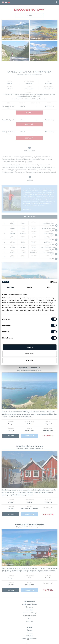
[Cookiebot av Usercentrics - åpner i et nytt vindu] (48, 282)
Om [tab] (49, 287)
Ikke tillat (29, 360)
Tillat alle (30, 347)
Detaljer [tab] (30, 287)
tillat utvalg (29, 354)
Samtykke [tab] (10, 287)
